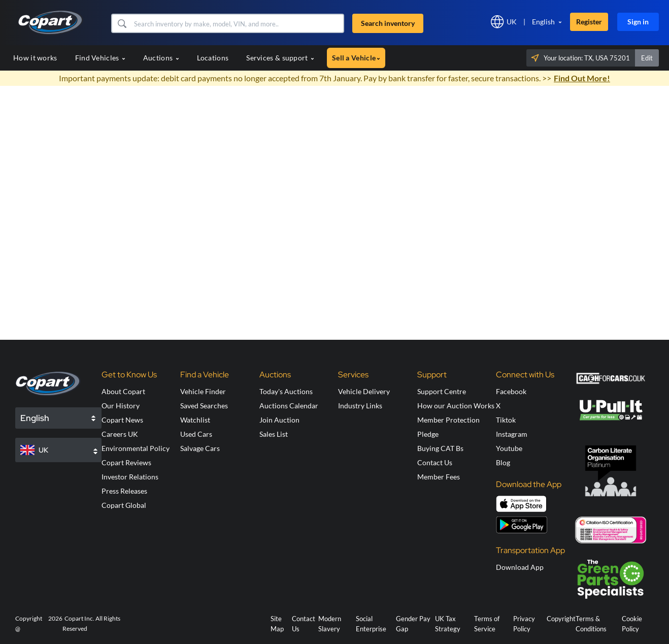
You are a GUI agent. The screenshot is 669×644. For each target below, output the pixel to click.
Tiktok (506, 420)
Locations (213, 58)
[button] (122, 23)
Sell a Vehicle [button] (356, 58)
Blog (503, 462)
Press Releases (124, 491)
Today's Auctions (286, 391)
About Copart (123, 391)
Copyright (561, 619)
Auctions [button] (161, 58)
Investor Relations (130, 477)
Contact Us (435, 462)
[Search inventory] (238, 23)
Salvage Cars (200, 448)
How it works (35, 58)
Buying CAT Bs (440, 448)
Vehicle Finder (203, 391)
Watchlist (195, 420)
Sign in (638, 22)
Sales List (274, 434)
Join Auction (279, 420)
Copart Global (124, 505)
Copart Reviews (126, 462)
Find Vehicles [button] (100, 58)
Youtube (509, 448)
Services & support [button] (280, 58)
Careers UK (120, 434)
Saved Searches (204, 406)
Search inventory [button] (388, 23)
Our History (121, 406)
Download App (520, 567)
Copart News (122, 420)
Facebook (511, 391)
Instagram (512, 434)
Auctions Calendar (289, 406)
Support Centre (442, 391)
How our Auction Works (456, 406)
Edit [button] (647, 58)
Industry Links (360, 406)
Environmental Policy (136, 448)
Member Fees (439, 477)
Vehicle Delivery (364, 391)
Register (589, 22)
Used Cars (196, 434)
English (543, 22)
